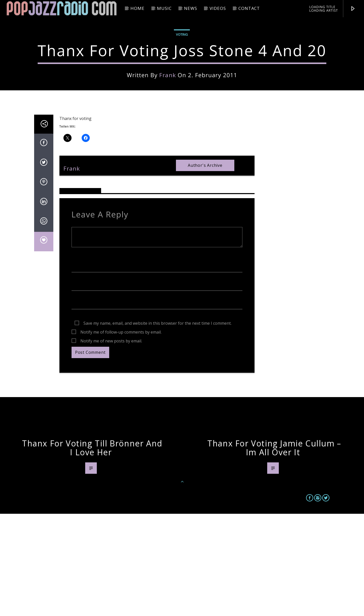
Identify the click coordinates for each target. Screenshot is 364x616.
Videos (218, 8)
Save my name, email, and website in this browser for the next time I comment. (157, 425)
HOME (137, 8)
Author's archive (205, 268)
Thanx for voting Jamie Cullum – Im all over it (274, 550)
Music (164, 8)
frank (168, 126)
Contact (249, 8)
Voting (182, 86)
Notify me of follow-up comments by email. (121, 434)
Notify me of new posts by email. (111, 443)
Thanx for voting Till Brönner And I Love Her (92, 550)
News (190, 8)
